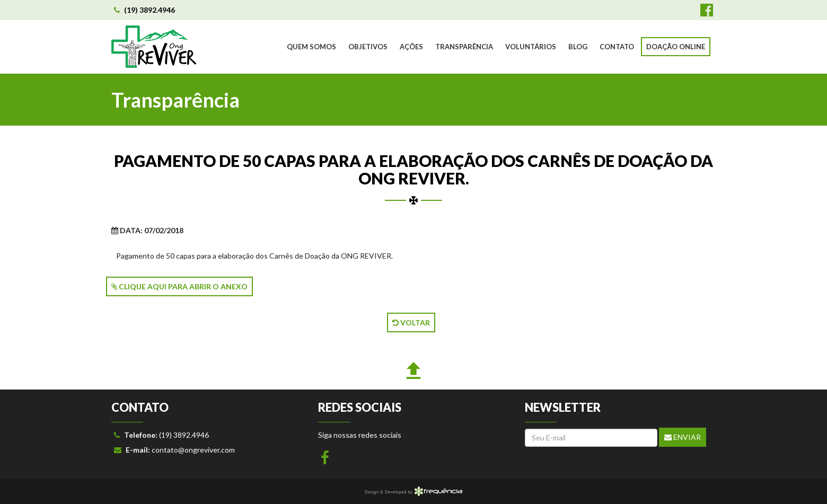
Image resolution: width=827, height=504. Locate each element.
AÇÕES (411, 47)
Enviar (683, 437)
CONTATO (617, 47)
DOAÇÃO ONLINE (676, 47)
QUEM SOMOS (311, 47)
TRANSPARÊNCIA (464, 47)
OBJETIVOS (368, 47)
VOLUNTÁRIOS (531, 47)
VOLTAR (411, 322)
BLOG (578, 47)
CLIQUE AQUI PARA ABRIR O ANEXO (179, 286)
